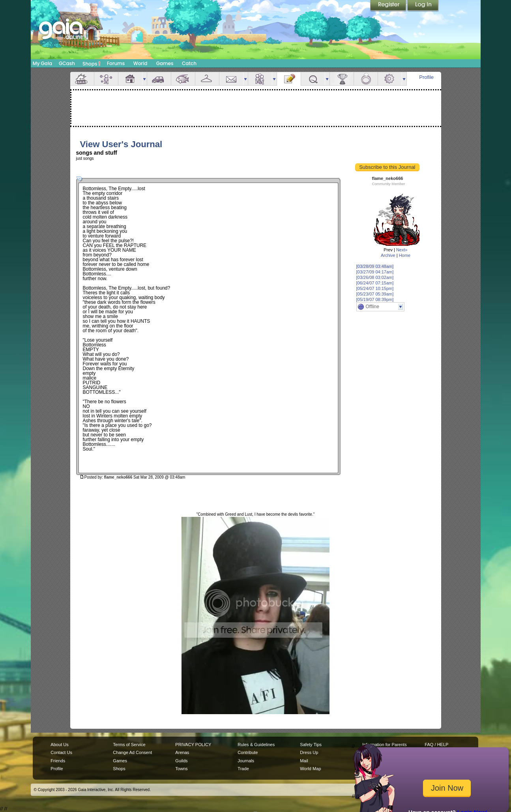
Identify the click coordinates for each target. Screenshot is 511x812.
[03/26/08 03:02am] (375, 277)
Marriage (366, 79)
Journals (246, 761)
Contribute (248, 752)
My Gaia (42, 63)
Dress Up (309, 752)
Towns (181, 769)
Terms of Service (129, 745)
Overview (82, 79)
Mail (231, 79)
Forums (116, 63)
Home (405, 255)
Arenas (182, 752)
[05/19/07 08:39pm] (375, 299)
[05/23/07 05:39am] (375, 294)
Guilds (181, 761)
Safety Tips (311, 745)
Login (423, 6)
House (130, 79)
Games (165, 63)
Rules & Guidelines (256, 745)
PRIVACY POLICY (193, 745)
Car (159, 79)
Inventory (207, 79)
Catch (189, 63)
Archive (388, 255)
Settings (390, 79)
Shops (91, 64)
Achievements (342, 79)
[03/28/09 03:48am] (375, 266)
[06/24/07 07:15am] (375, 283)
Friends (260, 79)
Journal (289, 79)
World (140, 63)
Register (389, 6)
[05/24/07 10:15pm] (375, 288)
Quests (313, 79)
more (144, 79)
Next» (402, 250)
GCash (67, 63)
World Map (310, 769)
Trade (243, 769)
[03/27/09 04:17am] (375, 272)
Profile (426, 77)
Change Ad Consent (132, 752)
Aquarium (183, 79)
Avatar (106, 79)
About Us (59, 745)
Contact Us (61, 752)
